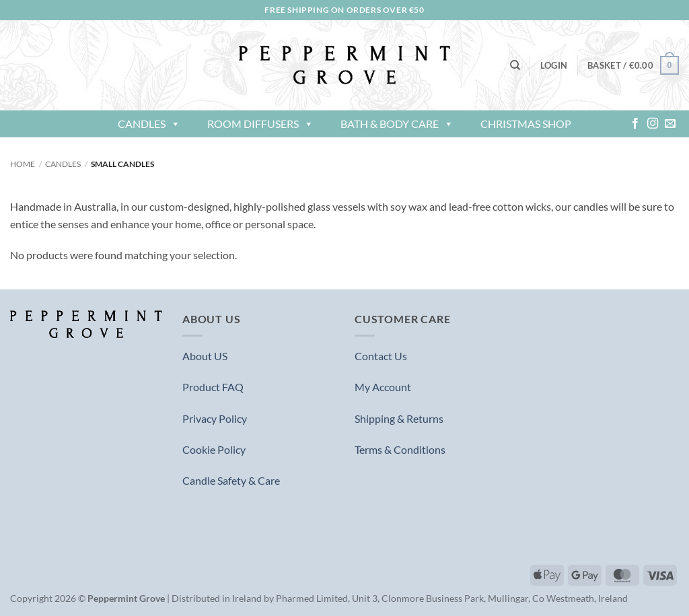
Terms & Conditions (400, 449)
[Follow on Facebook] (635, 124)
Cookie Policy (214, 449)
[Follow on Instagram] (653, 124)
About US (205, 356)
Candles (149, 124)
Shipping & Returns (399, 418)
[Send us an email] (670, 124)
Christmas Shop (526, 124)
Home (23, 164)
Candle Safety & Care (231, 480)
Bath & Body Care (397, 124)
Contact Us (381, 356)
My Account (383, 387)
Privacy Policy (215, 418)
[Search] (515, 65)
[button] (554, 65)
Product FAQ (213, 387)
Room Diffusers (260, 124)
